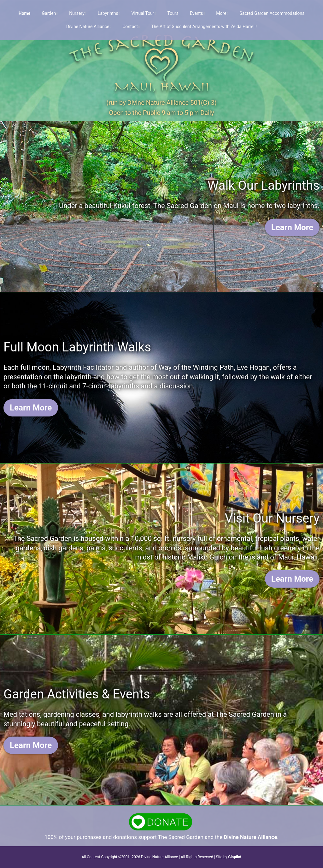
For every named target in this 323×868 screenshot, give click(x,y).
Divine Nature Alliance (88, 27)
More (221, 13)
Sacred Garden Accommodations (272, 13)
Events (196, 13)
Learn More (292, 227)
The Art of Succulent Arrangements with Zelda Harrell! (204, 27)
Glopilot (235, 857)
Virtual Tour (143, 13)
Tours (173, 13)
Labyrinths (108, 13)
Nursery (77, 13)
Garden (49, 13)
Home (24, 13)
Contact (130, 27)
